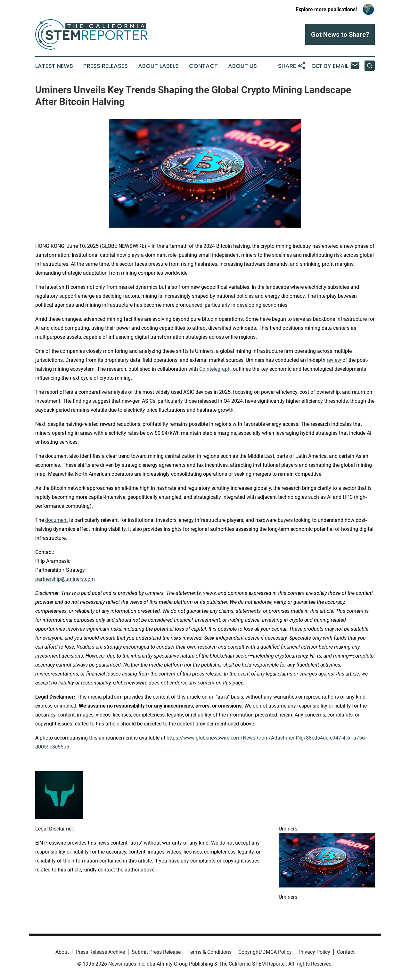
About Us (242, 66)
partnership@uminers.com (65, 579)
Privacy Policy (314, 952)
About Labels (158, 66)
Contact (203, 66)
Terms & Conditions (209, 952)
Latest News (54, 66)
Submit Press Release (156, 952)
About (62, 952)
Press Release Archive (100, 952)
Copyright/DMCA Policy (265, 952)
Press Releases (106, 66)
